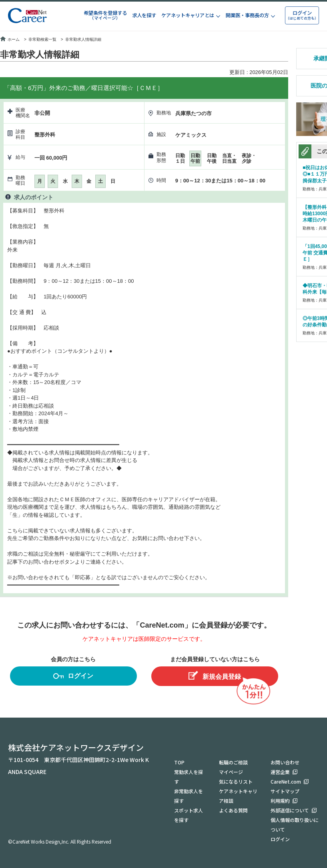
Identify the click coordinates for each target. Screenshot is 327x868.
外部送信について (290, 810)
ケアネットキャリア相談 (238, 796)
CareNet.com (286, 781)
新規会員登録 (215, 675)
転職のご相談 (233, 762)
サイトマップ (285, 791)
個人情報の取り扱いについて (295, 825)
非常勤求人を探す (189, 796)
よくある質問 (233, 810)
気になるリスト (236, 781)
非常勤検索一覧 (42, 39)
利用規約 (280, 801)
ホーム (10, 39)
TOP (179, 762)
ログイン (73, 677)
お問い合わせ (285, 762)
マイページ (231, 772)
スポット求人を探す (189, 815)
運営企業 (280, 772)
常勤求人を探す (189, 777)
